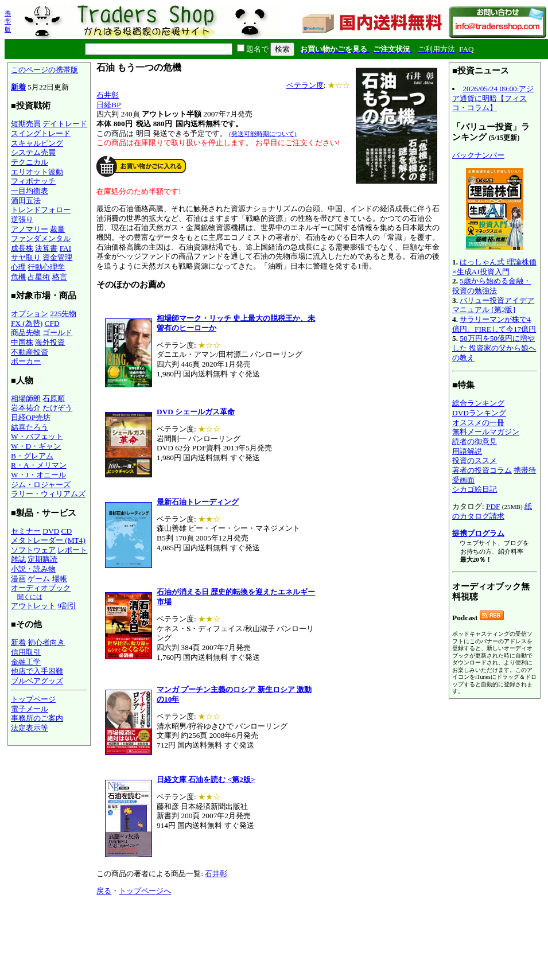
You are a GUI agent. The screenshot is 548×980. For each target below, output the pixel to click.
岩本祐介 (26, 408)
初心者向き (46, 642)
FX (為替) (27, 323)
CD (67, 531)
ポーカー (26, 361)
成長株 (22, 248)
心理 (18, 267)
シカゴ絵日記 (475, 489)
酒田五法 (26, 201)
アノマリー (30, 229)
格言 (60, 277)
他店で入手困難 (37, 671)
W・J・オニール (38, 475)
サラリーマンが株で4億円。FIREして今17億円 (494, 324)
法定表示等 (30, 728)
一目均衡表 (30, 191)
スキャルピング (37, 143)
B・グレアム (32, 456)
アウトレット (33, 606)
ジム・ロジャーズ (41, 485)
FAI (66, 248)
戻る (104, 891)
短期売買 (26, 124)
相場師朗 (26, 398)
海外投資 (50, 342)
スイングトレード (41, 133)
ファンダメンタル (41, 238)
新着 (18, 87)
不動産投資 (30, 352)
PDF (493, 506)
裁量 (57, 229)
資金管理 (57, 257)
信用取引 (26, 652)
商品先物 (26, 332)
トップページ (33, 699)
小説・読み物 (33, 569)
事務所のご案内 (37, 718)
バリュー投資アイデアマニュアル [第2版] (493, 305)
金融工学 (26, 662)
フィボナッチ (33, 181)
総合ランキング (478, 403)
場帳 (60, 579)
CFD (52, 323)
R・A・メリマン (39, 465)
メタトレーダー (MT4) (48, 540)
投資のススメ (475, 460)
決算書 (46, 248)
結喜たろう (30, 427)
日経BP (108, 105)
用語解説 (467, 451)
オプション (30, 314)
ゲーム (39, 579)
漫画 (18, 579)
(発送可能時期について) (263, 134)
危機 (18, 277)
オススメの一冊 (478, 423)
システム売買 (33, 152)
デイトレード (65, 124)
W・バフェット (37, 436)
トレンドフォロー (41, 210)
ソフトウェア (33, 550)
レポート (72, 550)
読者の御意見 (475, 442)
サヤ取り (26, 257)
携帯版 (8, 21)
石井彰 (108, 95)
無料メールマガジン (486, 432)
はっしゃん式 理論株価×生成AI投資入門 (494, 267)
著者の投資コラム (482, 470)
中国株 (22, 342)
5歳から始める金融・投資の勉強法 (491, 286)
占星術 (39, 277)
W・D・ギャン (36, 446)
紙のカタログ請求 (492, 511)
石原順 (54, 398)
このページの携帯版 (44, 70)
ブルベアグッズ (37, 681)
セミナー (26, 531)
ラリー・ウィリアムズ (48, 494)
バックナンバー (478, 155)
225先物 (63, 314)
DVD (51, 531)
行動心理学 (46, 267)
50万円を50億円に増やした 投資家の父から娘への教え (494, 348)
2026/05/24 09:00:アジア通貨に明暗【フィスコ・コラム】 (493, 98)
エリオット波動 (37, 172)
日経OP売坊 (31, 417)
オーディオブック (41, 588)
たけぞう (57, 408)
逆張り (22, 219)
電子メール (30, 709)
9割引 (67, 606)
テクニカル (30, 162)
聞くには (30, 597)
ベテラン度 (305, 85)
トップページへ (145, 891)
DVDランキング (479, 413)
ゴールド (57, 332)
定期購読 (42, 559)
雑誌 (18, 559)
